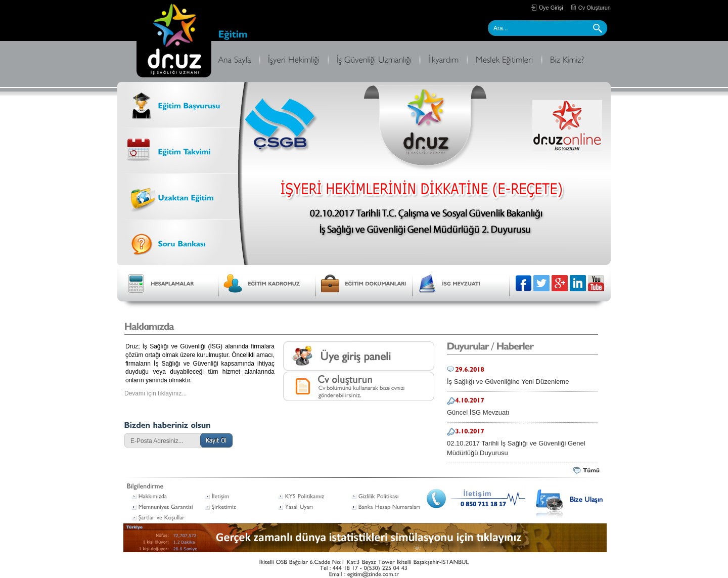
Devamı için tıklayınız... (155, 393)
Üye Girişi (551, 8)
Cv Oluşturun (595, 8)
